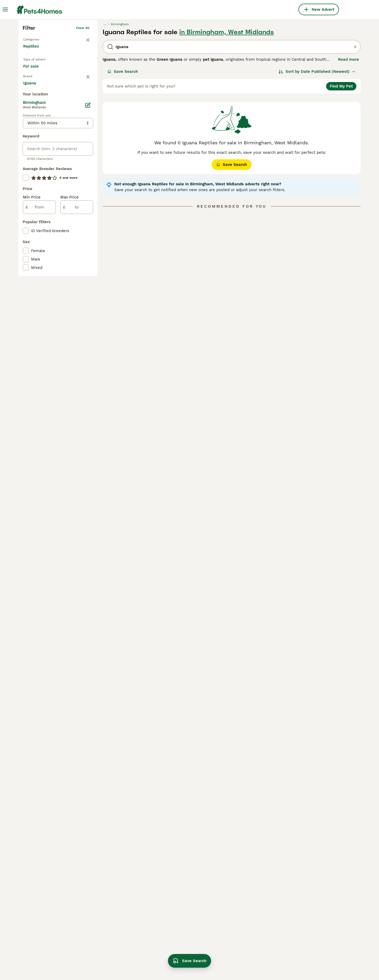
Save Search (123, 153)
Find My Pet (341, 168)
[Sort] (317, 153)
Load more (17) (42, 285)
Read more (348, 141)
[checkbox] (26, 201)
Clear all (83, 109)
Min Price (32, 400)
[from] (39, 410)
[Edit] (88, 308)
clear (85, 167)
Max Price (69, 400)
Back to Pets (33, 120)
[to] (77, 410)
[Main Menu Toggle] (5, 9)
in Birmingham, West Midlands (226, 114)
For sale (35, 153)
